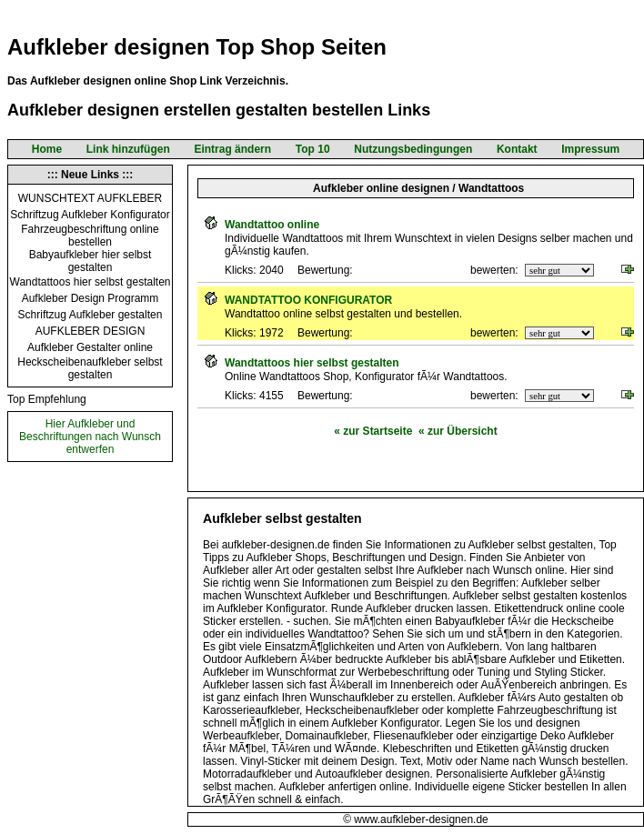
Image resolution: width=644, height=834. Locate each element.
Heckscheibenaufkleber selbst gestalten (90, 368)
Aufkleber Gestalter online (90, 347)
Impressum (590, 149)
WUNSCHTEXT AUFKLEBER (90, 198)
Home (47, 149)
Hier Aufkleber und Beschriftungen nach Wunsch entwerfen (90, 437)
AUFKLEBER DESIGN (91, 331)
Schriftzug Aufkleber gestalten (91, 315)
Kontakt (517, 149)
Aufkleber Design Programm (91, 298)
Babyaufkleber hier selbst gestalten (91, 261)
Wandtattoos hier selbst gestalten (91, 282)
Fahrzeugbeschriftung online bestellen (90, 236)
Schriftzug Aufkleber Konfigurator (90, 215)
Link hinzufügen (128, 149)
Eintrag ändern (232, 149)
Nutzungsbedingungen (413, 149)
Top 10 (313, 149)
